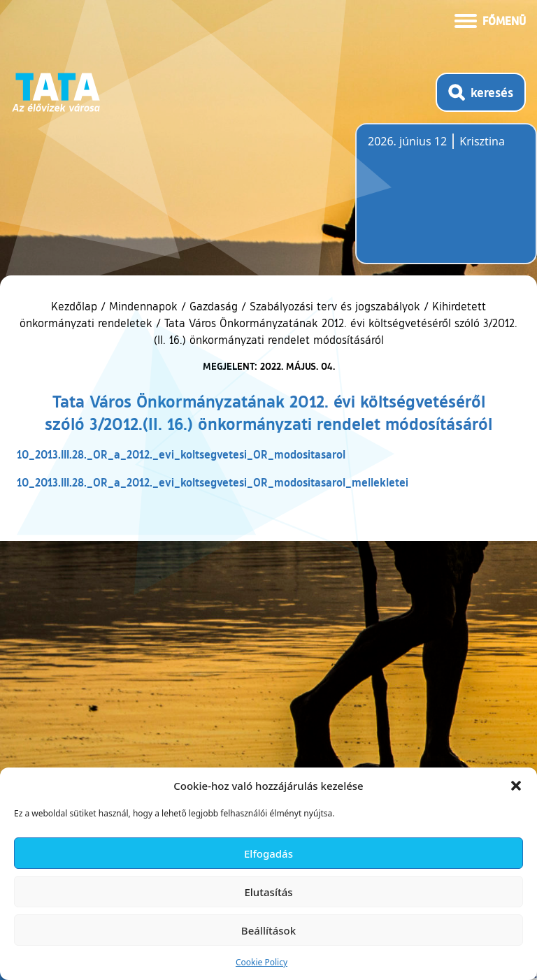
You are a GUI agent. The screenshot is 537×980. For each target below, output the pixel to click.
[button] (516, 786)
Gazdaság (214, 306)
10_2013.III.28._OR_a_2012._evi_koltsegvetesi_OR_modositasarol (181, 454)
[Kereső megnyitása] (481, 92)
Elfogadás (268, 853)
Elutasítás (268, 892)
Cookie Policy (262, 962)
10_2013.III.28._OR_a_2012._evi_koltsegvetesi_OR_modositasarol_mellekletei (213, 482)
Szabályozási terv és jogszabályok (335, 306)
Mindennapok (143, 306)
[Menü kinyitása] (490, 20)
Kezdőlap (76, 306)
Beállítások (268, 930)
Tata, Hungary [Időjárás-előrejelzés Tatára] (446, 202)
